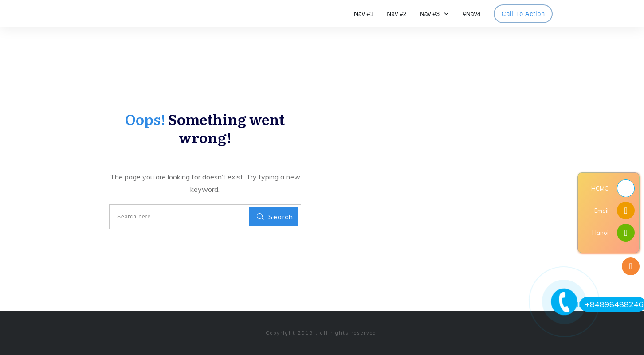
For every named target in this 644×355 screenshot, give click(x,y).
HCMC (600, 188)
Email (601, 211)
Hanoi (600, 233)
